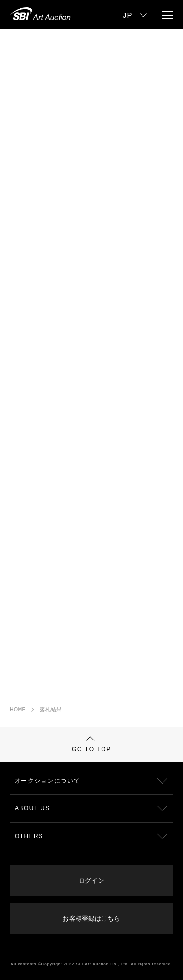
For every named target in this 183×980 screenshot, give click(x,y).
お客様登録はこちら (91, 919)
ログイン (91, 881)
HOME (18, 709)
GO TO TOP (91, 745)
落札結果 (51, 709)
